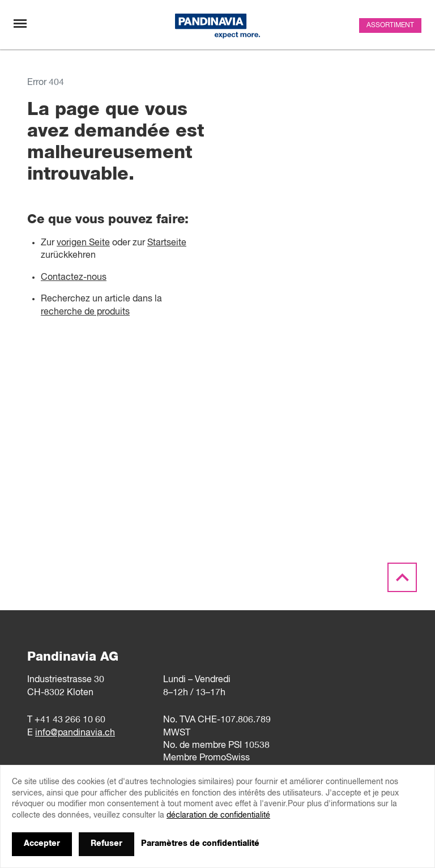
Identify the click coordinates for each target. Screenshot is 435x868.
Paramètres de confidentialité (200, 844)
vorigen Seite (83, 243)
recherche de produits (85, 312)
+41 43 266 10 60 (70, 720)
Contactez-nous (74, 278)
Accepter (42, 844)
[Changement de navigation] (20, 24)
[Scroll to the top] (402, 578)
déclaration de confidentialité (218, 815)
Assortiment (390, 25)
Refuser (106, 844)
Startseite (167, 243)
